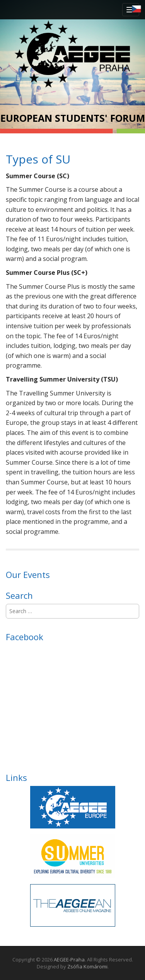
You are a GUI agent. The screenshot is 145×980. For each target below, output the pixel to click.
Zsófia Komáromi (87, 966)
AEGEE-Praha (69, 960)
